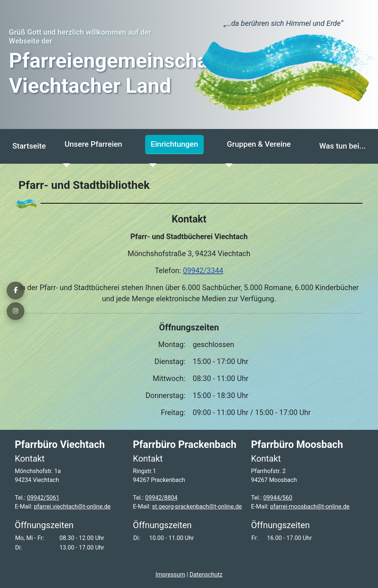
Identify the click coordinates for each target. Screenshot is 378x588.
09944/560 (278, 498)
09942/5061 (43, 498)
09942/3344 (203, 271)
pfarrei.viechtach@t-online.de (72, 507)
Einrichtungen (174, 144)
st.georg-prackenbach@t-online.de (197, 507)
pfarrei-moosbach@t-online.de (310, 507)
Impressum (170, 575)
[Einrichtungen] (151, 165)
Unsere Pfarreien (93, 144)
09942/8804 (161, 498)
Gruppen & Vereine (259, 144)
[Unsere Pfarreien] (65, 165)
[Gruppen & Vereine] (227, 165)
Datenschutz (206, 575)
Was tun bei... (343, 146)
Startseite (29, 146)
